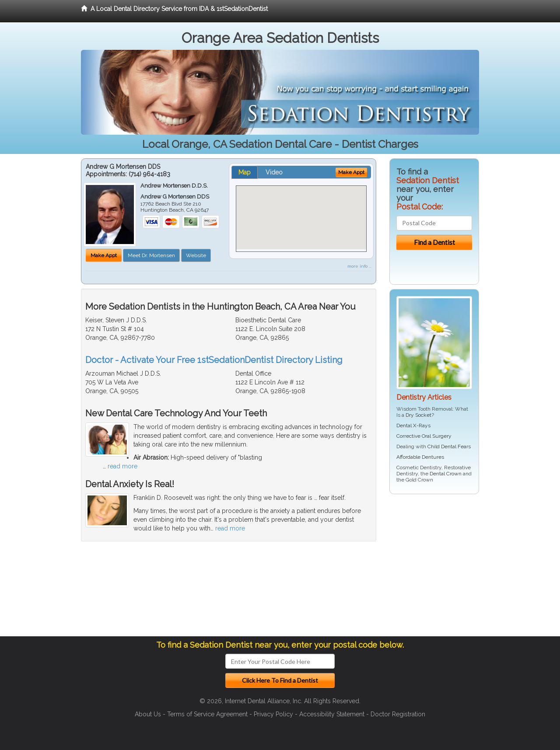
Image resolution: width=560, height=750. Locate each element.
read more (122, 466)
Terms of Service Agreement (207, 714)
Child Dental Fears (449, 447)
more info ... (359, 266)
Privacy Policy (273, 714)
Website (196, 255)
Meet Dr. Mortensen (151, 255)
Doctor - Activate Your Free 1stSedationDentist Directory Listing (214, 360)
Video (274, 172)
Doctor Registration (398, 714)
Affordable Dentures (420, 457)
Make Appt (104, 255)
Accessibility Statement (332, 714)
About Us (148, 714)
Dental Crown (446, 474)
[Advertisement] (434, 569)
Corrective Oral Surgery (424, 436)
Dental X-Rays (413, 426)
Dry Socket (418, 415)
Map (245, 172)
